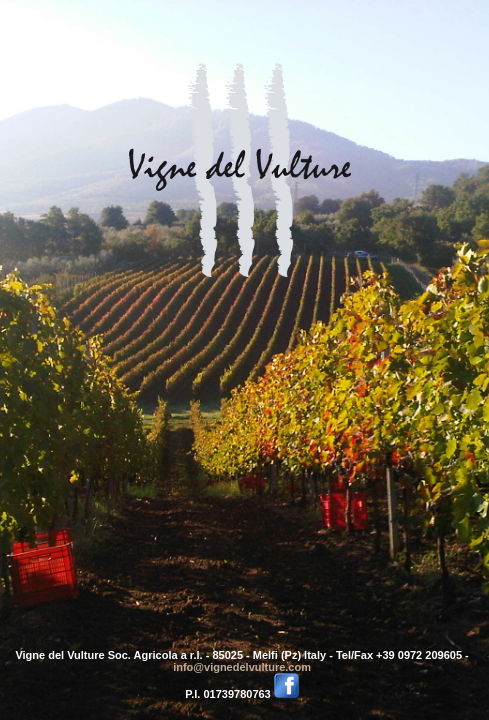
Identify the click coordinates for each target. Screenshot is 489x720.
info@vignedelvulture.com (242, 667)
